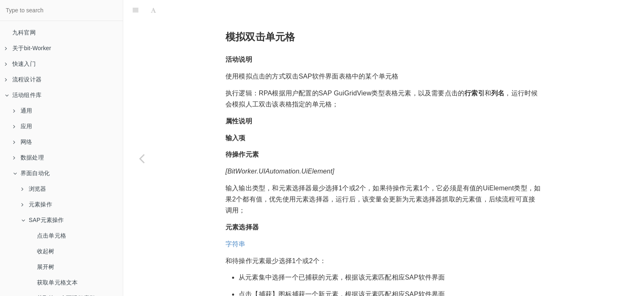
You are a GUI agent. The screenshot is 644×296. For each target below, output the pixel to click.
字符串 (236, 223)
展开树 (46, 267)
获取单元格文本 (57, 282)
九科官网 (24, 32)
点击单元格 (52, 236)
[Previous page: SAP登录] (142, 158)
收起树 (46, 251)
